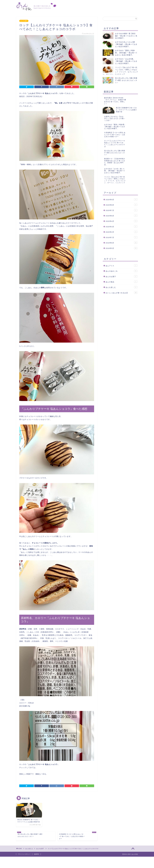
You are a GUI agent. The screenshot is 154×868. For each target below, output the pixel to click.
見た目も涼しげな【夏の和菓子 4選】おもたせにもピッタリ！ (126, 80)
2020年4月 (121, 250)
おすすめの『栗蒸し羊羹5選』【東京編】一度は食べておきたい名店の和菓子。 (126, 53)
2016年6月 (121, 271)
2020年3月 (121, 255)
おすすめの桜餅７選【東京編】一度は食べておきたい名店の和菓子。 (126, 36)
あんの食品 (121, 310)
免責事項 (36, 854)
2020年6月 (121, 244)
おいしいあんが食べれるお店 (121, 321)
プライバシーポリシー (24, 854)
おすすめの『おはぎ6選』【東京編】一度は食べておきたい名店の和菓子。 (126, 61)
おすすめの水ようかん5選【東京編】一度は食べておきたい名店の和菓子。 (126, 44)
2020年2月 (121, 261)
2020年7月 (121, 239)
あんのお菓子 (24, 21)
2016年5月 (121, 277)
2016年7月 (121, 266)
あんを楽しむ (121, 316)
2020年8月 (121, 233)
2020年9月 (121, 228)
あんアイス (121, 294)
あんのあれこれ (121, 300)
